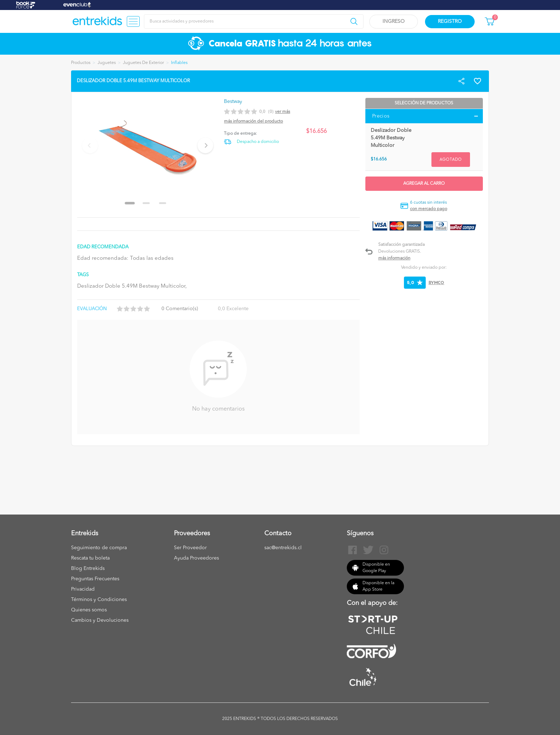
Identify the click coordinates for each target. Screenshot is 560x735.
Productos (81, 63)
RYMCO (436, 282)
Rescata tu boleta (90, 558)
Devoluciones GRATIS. (400, 252)
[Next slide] (205, 145)
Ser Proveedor (190, 548)
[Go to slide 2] (146, 203)
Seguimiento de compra (99, 548)
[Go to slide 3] (163, 203)
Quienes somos (89, 610)
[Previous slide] (90, 145)
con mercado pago (429, 209)
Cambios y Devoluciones (100, 620)
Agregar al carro (424, 184)
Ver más (282, 112)
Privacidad (83, 589)
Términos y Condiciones (99, 600)
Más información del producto (253, 121)
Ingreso (394, 21)
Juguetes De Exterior (143, 63)
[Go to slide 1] (130, 203)
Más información (394, 258)
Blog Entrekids (88, 568)
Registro (450, 21)
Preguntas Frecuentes (95, 579)
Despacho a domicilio (258, 142)
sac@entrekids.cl (283, 548)
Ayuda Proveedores (196, 558)
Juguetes (107, 63)
